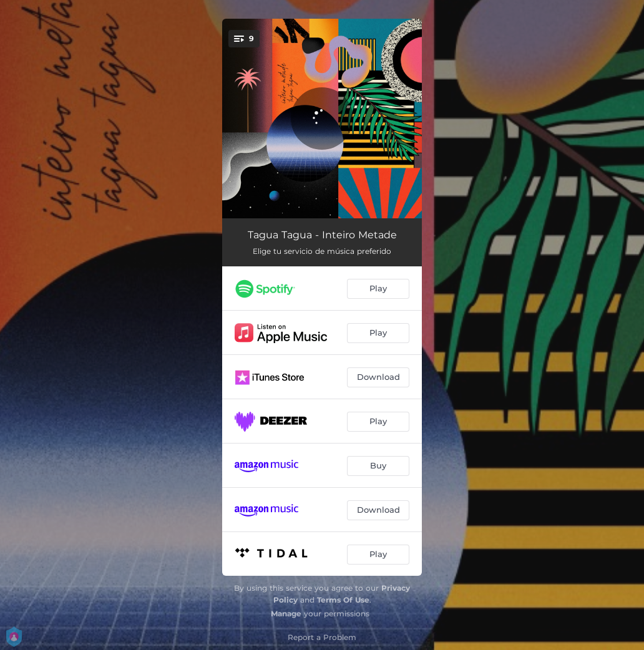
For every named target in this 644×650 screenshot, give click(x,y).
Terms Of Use (343, 600)
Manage (286, 614)
